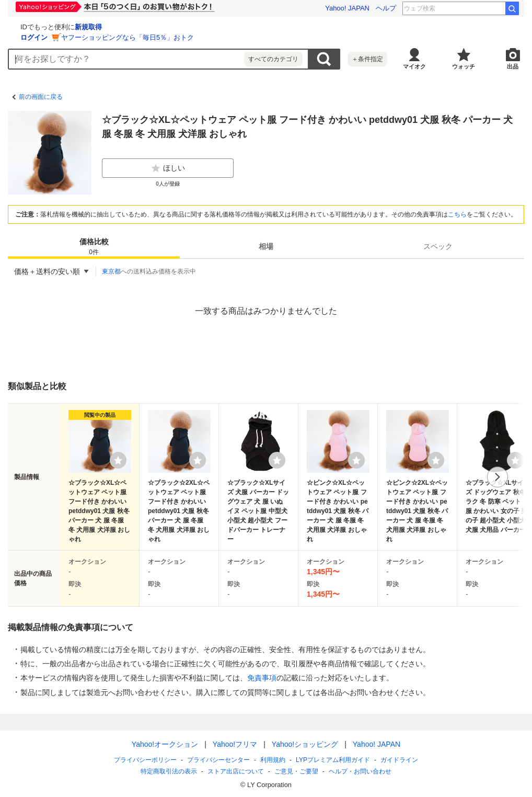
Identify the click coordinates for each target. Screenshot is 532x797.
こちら (457, 214)
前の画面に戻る (41, 97)
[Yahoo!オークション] (74, 26)
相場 (266, 246)
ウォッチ (464, 66)
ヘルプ (386, 8)
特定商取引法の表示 (169, 771)
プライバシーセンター (218, 760)
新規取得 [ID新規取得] (213, 27)
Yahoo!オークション (165, 744)
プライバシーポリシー (145, 760)
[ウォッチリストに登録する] (118, 460)
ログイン (158, 37)
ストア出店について (236, 771)
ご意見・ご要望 (296, 771)
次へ (498, 477)
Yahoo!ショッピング (305, 744)
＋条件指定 (367, 59)
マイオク (414, 66)
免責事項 (262, 678)
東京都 (111, 271)
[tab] (94, 246)
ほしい (168, 168)
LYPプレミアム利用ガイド (333, 760)
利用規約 (273, 760)
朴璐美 (489, 8)
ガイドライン (399, 760)
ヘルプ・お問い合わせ (360, 771)
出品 (513, 66)
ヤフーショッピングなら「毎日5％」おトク (252, 37)
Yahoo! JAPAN (347, 8)
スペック (438, 246)
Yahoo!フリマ (235, 744)
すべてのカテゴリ (273, 59)
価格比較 (94, 247)
